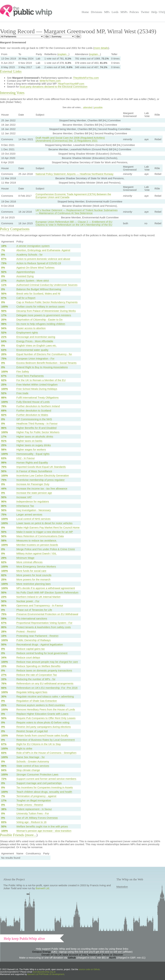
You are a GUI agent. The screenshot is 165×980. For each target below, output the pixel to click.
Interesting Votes (12, 93)
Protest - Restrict (26, 631)
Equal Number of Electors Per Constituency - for (44, 354)
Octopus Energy (41, 952)
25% (4, 384)
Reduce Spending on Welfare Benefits (38, 666)
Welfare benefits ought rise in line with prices (42, 826)
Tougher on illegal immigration (34, 800)
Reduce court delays (28, 657)
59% (4, 618)
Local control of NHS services (33, 519)
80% (4, 506)
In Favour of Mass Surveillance (34, 471)
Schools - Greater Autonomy (33, 761)
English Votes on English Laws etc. (37, 345)
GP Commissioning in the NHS (34, 419)
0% (3, 254)
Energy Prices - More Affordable (35, 341)
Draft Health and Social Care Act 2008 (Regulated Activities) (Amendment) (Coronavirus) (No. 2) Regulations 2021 (70, 139)
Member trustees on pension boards (37, 545)
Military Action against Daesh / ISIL (36, 553)
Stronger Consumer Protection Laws (37, 774)
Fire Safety (23, 371)
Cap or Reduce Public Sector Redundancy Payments (47, 302)
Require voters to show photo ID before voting (43, 722)
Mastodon (122, 887)
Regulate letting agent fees (32, 692)
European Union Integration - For (35, 358)
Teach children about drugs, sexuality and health (44, 792)
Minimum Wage (25, 558)
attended (88, 107)
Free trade (22, 393)
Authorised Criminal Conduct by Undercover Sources (47, 285)
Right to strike (24, 748)
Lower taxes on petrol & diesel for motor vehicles (44, 523)
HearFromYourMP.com (71, 84)
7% (3, 250)
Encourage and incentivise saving (36, 337)
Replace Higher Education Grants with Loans (42, 714)
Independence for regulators (33, 501)
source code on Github (89, 969)
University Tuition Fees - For (33, 813)
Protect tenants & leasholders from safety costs (43, 627)
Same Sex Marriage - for (30, 757)
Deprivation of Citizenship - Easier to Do (39, 319)
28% (4, 631)
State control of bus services (33, 766)
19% (4, 246)
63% (4, 350)
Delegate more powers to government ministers (44, 315)
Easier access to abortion (31, 328)
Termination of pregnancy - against (36, 796)
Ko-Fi (113, 958)
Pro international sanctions (32, 618)
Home (85, 12)
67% (4, 376)
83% (4, 753)
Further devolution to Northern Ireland (38, 406)
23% (4, 597)
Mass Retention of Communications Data (40, 536)
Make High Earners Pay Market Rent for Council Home (48, 527)
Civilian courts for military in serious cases (40, 306)
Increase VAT (24, 497)
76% (4, 467)
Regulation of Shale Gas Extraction (37, 701)
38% (4, 809)
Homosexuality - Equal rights (33, 454)
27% (4, 280)
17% (4, 315)
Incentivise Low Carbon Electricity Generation (43, 475)
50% (4, 293)
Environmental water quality (32, 350)
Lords (115, 12)
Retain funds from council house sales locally (42, 735)
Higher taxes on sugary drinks (33, 445)
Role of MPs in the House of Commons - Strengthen (46, 753)
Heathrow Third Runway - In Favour (37, 423)
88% (4, 397)
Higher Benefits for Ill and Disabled (36, 428)
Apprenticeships (26, 272)
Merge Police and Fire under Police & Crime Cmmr (46, 549)
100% (5, 306)
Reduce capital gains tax (30, 649)
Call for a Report (26, 298)
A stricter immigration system (33, 246)
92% (4, 272)
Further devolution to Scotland (34, 410)
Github (72, 958)
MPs (107, 12)
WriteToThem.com (50, 81)
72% (4, 779)
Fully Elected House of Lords (33, 402)
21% (4, 337)
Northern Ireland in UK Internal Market (38, 597)
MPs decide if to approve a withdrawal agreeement (46, 588)
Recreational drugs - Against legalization (40, 644)
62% (4, 380)
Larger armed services (29, 514)
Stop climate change (28, 770)
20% (4, 319)
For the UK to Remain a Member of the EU (41, 380)
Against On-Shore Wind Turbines (35, 267)
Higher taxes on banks (29, 441)
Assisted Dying (25, 276)
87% (4, 259)
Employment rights (27, 332)
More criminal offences (29, 562)
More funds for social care (31, 571)
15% (4, 636)
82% (4, 415)
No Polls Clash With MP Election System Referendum (47, 592)
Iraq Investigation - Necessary (33, 510)
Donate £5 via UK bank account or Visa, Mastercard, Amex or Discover (82, 955)
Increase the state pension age (34, 493)
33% (4, 679)
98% (4, 766)
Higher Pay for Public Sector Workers (38, 432)
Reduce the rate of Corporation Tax (37, 675)
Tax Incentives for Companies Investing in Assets (45, 787)
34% (4, 657)
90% (4, 501)
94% (4, 328)
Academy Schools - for (29, 254)
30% (4, 696)
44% (4, 488)
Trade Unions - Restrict (30, 805)
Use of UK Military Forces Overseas (37, 818)
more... (31, 835)
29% (4, 558)
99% (4, 324)
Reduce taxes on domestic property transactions (44, 670)
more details (101, 48)
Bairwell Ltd (43, 888)
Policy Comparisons (15, 229)
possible (98, 107)
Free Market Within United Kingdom (37, 384)
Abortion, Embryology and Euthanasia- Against (43, 250)
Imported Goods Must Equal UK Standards (41, 467)
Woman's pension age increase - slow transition (44, 831)
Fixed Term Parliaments (30, 376)
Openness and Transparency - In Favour (40, 605)
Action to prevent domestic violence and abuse (43, 259)
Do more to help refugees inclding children (41, 324)
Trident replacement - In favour (34, 809)
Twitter (145, 12)
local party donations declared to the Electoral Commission (53, 87)
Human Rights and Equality (32, 462)
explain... (63, 54)
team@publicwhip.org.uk (44, 972)
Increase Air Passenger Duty (33, 484)
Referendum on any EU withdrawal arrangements (45, 683)
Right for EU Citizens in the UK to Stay (39, 744)
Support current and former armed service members (46, 779)
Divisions (97, 12)
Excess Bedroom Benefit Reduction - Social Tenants (46, 363)
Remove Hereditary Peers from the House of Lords (46, 709)
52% (4, 332)
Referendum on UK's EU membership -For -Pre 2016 (47, 688)
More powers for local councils (34, 575)
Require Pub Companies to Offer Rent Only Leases (46, 718)
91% (4, 441)
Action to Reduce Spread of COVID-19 (39, 263)
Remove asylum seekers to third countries (41, 705)
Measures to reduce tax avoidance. (37, 540)
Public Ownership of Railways (33, 640)
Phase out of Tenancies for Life (34, 610)
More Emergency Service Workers (36, 566)
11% (4, 285)
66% (4, 688)
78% (4, 406)
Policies (134, 12)
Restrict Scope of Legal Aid (32, 731)
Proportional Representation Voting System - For (44, 623)
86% (4, 428)
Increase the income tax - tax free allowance (42, 488)
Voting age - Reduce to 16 (31, 822)
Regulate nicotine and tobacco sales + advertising (45, 696)
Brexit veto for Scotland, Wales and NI (38, 293)
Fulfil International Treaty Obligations (37, 397)
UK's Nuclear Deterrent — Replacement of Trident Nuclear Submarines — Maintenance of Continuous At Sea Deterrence (77, 212)
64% (4, 341)
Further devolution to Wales (32, 415)
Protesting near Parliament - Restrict (37, 636)
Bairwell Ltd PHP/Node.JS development (46, 974)
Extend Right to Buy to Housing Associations (42, 367)
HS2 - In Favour (26, 458)
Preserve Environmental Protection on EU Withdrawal (47, 614)
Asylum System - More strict (33, 280)
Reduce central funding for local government (42, 653)
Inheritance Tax (25, 506)
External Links (11, 71)
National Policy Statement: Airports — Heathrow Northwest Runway (75, 174)
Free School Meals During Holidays (37, 389)
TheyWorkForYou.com (86, 78)
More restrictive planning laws (33, 584)
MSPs (124, 12)
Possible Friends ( (13, 835)
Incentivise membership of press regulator (40, 480)
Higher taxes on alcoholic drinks (35, 436)
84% (4, 770)
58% (4, 449)
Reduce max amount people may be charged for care (47, 662)
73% (4, 263)
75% (4, 358)
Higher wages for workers (31, 449)
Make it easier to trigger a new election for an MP (45, 532)
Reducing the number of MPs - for (36, 679)
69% (4, 410)
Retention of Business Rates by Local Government (45, 740)
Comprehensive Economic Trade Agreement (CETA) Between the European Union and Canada (73, 196)
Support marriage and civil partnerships (39, 783)
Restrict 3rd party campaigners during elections (43, 727)
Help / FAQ (158, 12)
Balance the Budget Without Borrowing (39, 289)
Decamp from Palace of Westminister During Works (46, 311)
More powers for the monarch (33, 579)
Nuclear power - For (28, 601)
